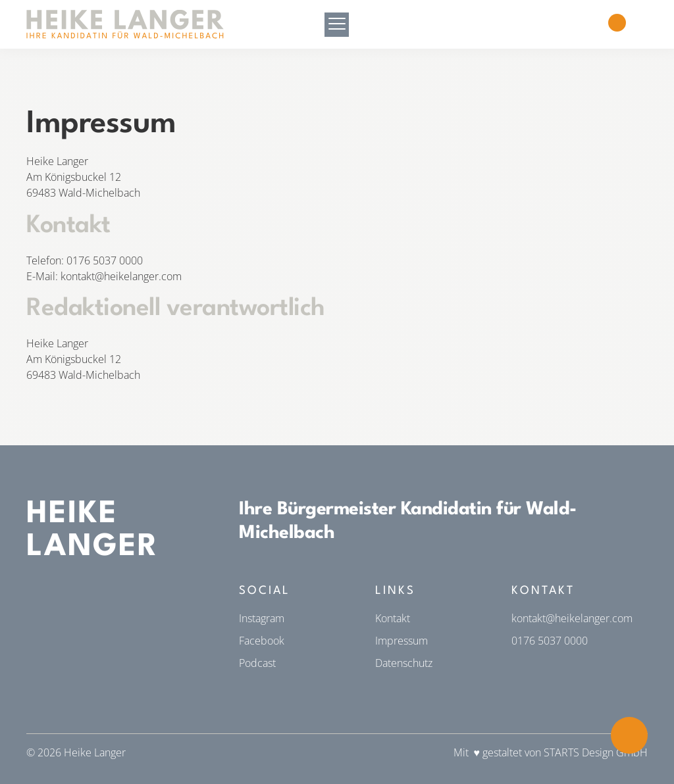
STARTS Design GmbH (596, 752)
